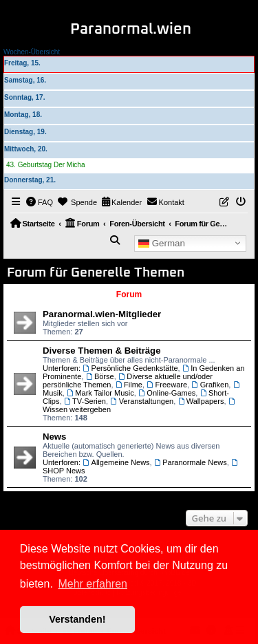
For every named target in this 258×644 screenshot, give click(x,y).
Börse (99, 376)
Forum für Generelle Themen (96, 273)
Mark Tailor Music (100, 393)
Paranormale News (191, 462)
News (54, 437)
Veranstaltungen (142, 401)
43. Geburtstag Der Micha (46, 165)
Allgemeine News (116, 462)
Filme (129, 385)
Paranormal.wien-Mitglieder (102, 314)
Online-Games (167, 393)
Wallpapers (201, 401)
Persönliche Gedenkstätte (130, 368)
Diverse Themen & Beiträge (102, 351)
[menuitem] (40, 202)
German (162, 243)
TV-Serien (85, 401)
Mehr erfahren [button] (93, 584)
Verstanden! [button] (77, 619)
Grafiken (210, 385)
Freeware (167, 385)
